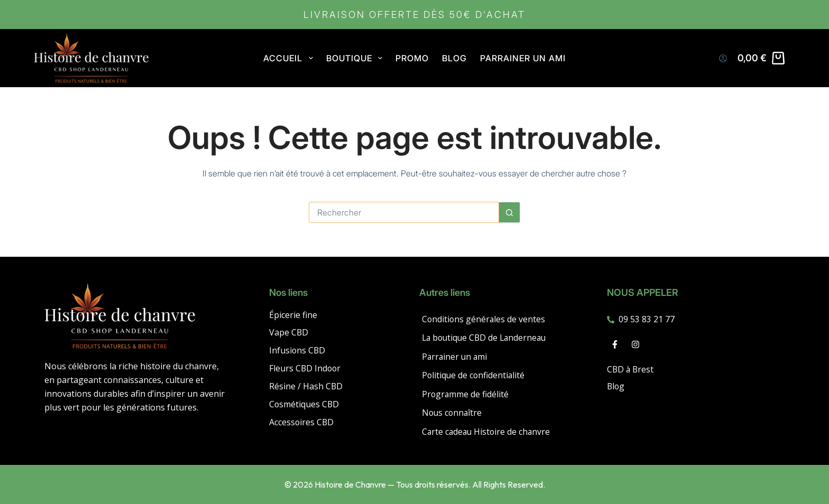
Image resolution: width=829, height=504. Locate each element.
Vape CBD (289, 331)
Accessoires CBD (302, 421)
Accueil (290, 58)
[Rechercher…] (404, 212)
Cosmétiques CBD (305, 403)
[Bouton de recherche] (510, 212)
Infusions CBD (298, 349)
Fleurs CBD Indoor (306, 367)
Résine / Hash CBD (306, 385)
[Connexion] (723, 58)
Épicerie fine (293, 313)
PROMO (412, 58)
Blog (454, 58)
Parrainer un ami (523, 58)
